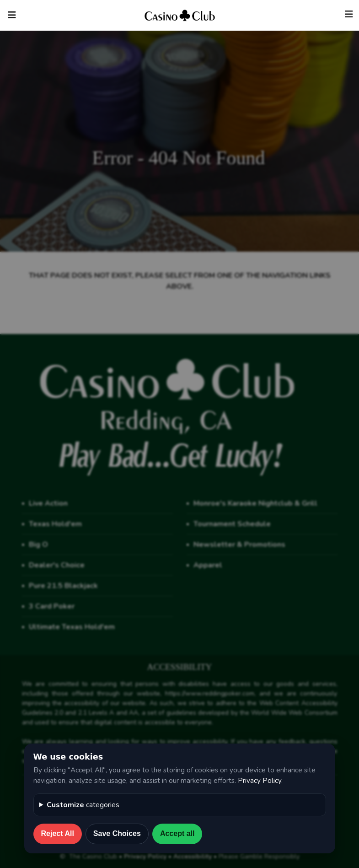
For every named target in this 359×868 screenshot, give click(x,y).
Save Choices (117, 833)
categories (83, 805)
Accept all (177, 833)
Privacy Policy (260, 781)
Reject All (58, 833)
